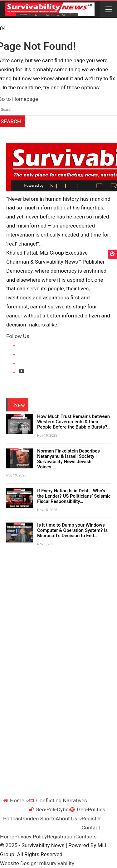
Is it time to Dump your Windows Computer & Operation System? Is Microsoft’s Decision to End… (72, 530)
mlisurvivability (57, 863)
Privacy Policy (31, 837)
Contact (91, 828)
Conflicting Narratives (58, 800)
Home (14, 800)
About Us (66, 819)
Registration (61, 837)
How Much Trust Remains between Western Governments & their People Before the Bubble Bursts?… (74, 422)
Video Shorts (40, 819)
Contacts (86, 837)
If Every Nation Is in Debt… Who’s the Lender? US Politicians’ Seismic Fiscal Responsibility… (74, 496)
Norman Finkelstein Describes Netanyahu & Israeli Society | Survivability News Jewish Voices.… (68, 459)
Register (91, 819)
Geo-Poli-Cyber (50, 809)
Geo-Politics (88, 809)
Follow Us (18, 336)
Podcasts (14, 819)
